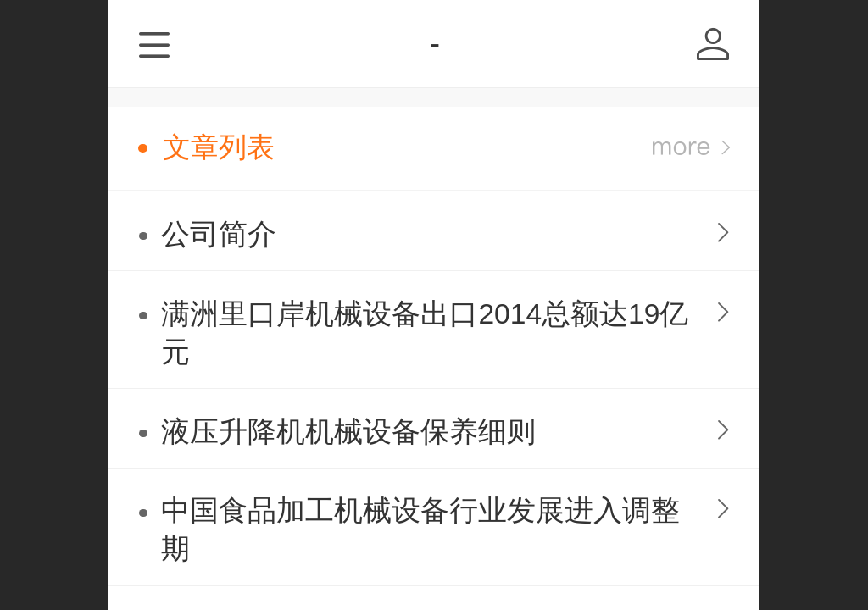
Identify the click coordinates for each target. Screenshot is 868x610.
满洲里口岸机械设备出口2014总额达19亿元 (425, 333)
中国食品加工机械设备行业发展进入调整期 (420, 530)
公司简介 (219, 234)
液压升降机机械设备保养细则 (348, 432)
